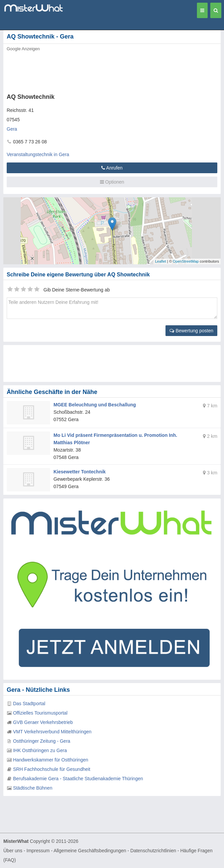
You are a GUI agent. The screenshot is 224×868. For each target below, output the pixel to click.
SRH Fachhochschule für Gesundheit (52, 769)
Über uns (13, 851)
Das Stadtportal (29, 704)
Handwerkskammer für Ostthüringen (51, 760)
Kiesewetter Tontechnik (80, 472)
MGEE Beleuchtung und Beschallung (95, 405)
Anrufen (112, 168)
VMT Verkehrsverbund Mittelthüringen (52, 732)
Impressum (38, 851)
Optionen (112, 182)
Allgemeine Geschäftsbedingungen (90, 851)
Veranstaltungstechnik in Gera (38, 154)
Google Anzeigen (23, 49)
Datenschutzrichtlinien (153, 851)
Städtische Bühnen (33, 788)
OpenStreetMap (186, 261)
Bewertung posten (191, 331)
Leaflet (161, 261)
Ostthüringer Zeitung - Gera (42, 741)
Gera (12, 129)
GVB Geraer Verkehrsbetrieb (43, 722)
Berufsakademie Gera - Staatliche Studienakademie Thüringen (78, 779)
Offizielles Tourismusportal (40, 713)
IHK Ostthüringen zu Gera (40, 750)
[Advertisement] (102, 70)
